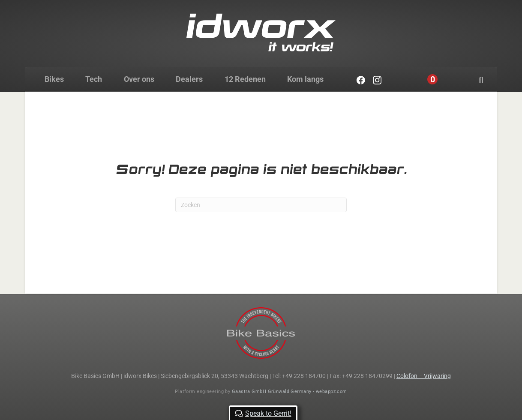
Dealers (189, 79)
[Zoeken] (481, 80)
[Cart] (433, 79)
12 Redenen (245, 79)
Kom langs (305, 79)
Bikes (54, 79)
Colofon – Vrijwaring (424, 376)
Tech (94, 79)
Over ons (139, 79)
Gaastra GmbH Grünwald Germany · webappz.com (289, 391)
